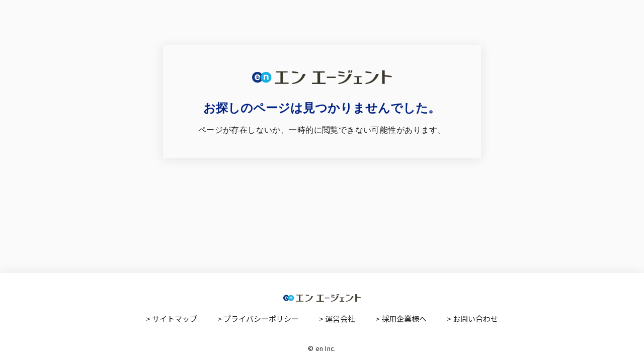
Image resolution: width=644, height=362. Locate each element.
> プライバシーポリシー (258, 319)
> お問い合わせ (472, 319)
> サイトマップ (172, 319)
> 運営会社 (337, 319)
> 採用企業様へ (401, 319)
